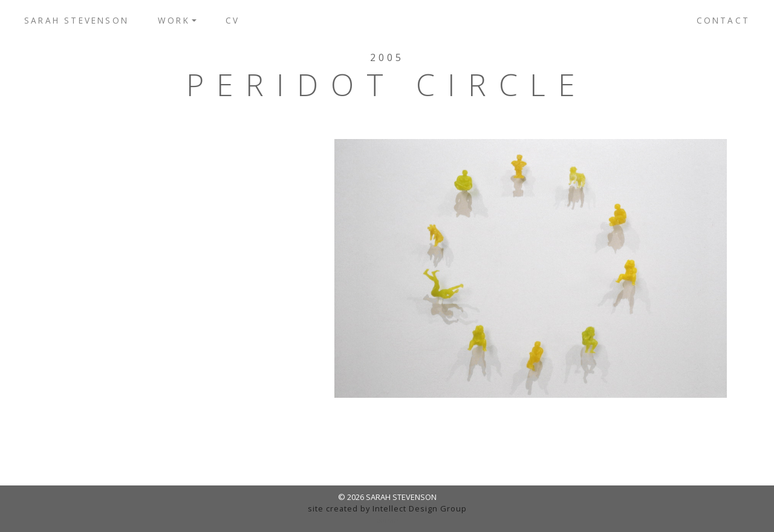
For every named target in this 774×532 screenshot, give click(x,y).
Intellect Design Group (420, 508)
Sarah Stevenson (76, 20)
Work (174, 20)
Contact (723, 20)
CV (233, 20)
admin (387, 520)
